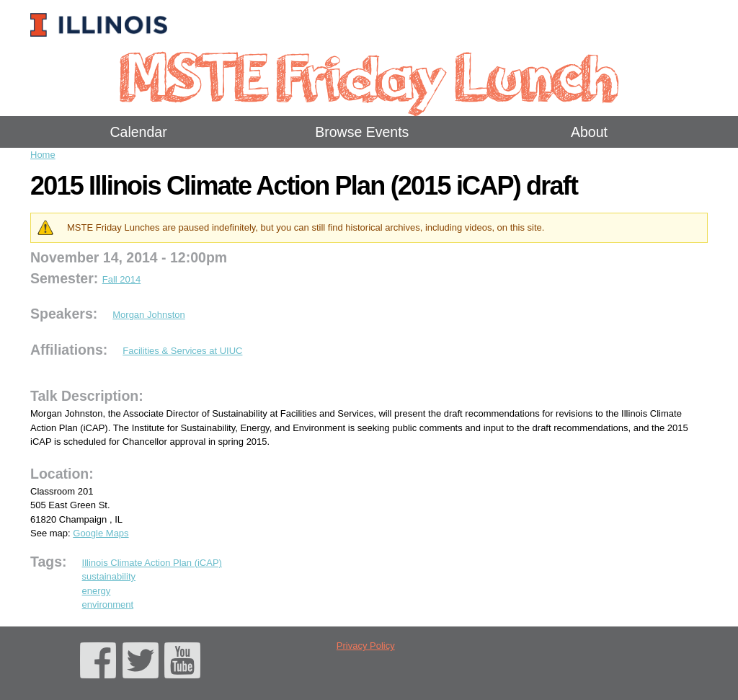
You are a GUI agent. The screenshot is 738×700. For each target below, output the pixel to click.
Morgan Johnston (148, 315)
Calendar (139, 132)
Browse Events (362, 132)
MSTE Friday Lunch (369, 75)
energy (97, 591)
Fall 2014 (121, 279)
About (589, 132)
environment (108, 604)
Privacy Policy (366, 646)
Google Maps (101, 533)
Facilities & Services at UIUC (182, 351)
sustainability (109, 576)
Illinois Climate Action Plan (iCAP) (152, 563)
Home (43, 155)
